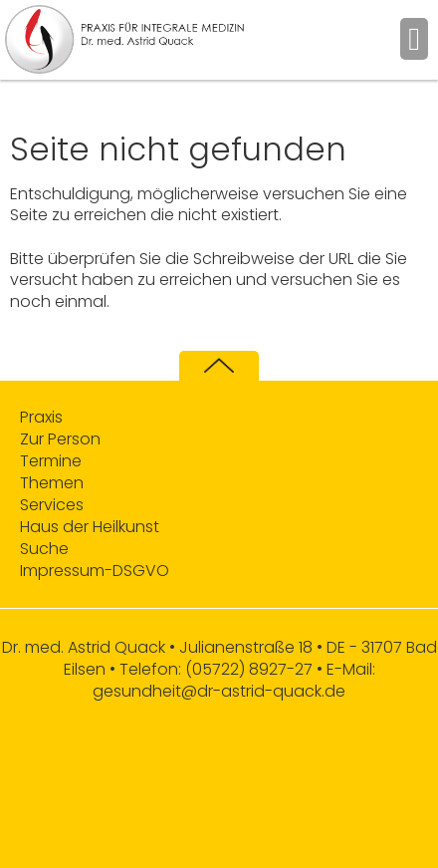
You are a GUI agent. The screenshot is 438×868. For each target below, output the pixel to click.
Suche (44, 549)
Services (52, 505)
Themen (52, 483)
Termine (51, 461)
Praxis (41, 418)
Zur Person (60, 439)
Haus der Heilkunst (90, 527)
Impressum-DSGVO (95, 571)
